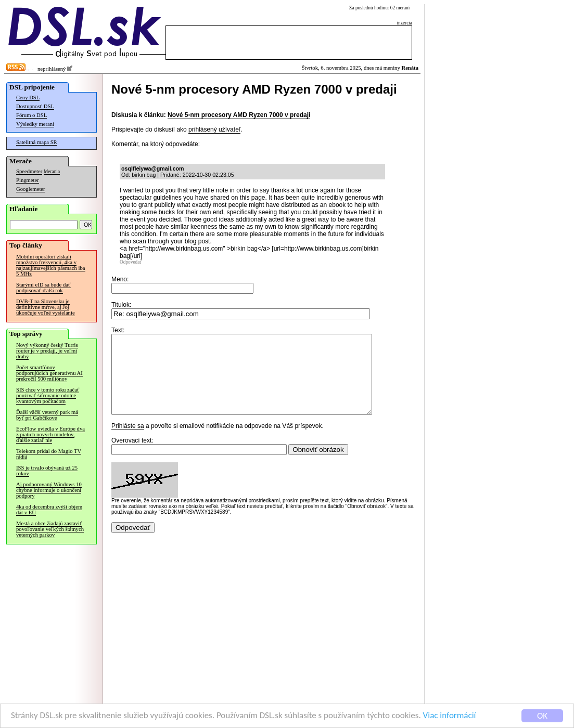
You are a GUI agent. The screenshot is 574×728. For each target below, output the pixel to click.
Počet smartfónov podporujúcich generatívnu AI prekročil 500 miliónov (49, 373)
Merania (52, 172)
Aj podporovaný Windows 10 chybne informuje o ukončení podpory (49, 490)
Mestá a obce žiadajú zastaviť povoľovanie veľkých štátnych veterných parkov (50, 529)
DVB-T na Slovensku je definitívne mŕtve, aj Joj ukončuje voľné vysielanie (46, 307)
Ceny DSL (28, 97)
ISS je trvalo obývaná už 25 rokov (47, 471)
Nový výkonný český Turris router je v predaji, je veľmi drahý (47, 351)
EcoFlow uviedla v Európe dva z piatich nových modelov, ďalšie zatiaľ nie (50, 434)
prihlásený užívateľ (214, 129)
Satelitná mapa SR (37, 142)
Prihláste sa (128, 441)
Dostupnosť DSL (35, 106)
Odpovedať (131, 262)
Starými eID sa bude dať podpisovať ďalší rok (43, 288)
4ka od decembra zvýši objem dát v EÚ (49, 510)
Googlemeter (31, 189)
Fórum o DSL (31, 115)
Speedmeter (29, 171)
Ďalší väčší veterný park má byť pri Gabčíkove (47, 415)
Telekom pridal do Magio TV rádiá (49, 454)
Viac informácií (450, 716)
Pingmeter (28, 180)
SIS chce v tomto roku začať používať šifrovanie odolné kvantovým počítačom (48, 395)
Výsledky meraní (35, 124)
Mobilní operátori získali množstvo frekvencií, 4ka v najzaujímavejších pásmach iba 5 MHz (51, 265)
